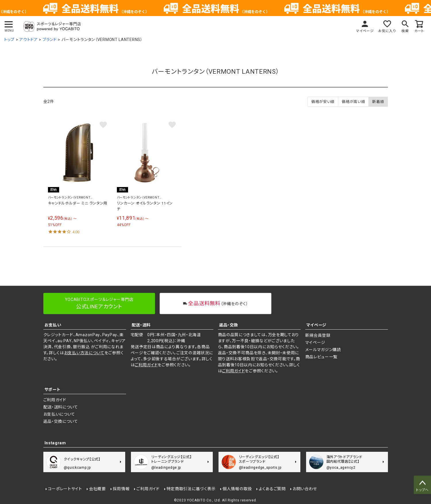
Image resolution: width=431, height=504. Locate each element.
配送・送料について (61, 407)
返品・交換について (61, 421)
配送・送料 (141, 325)
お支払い (53, 325)
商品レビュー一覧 (321, 357)
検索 (405, 31)
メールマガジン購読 (323, 350)
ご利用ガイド (146, 365)
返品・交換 (229, 325)
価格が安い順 (323, 102)
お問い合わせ (305, 489)
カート (419, 31)
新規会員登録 (318, 335)
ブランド (50, 40)
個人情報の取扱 (237, 489)
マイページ (365, 31)
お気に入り (387, 31)
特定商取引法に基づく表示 (191, 489)
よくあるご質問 (272, 489)
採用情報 (121, 489)
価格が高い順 (353, 102)
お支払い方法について (84, 353)
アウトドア (29, 40)
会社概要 (97, 489)
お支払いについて (59, 414)
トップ (9, 40)
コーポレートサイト (65, 489)
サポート (53, 390)
